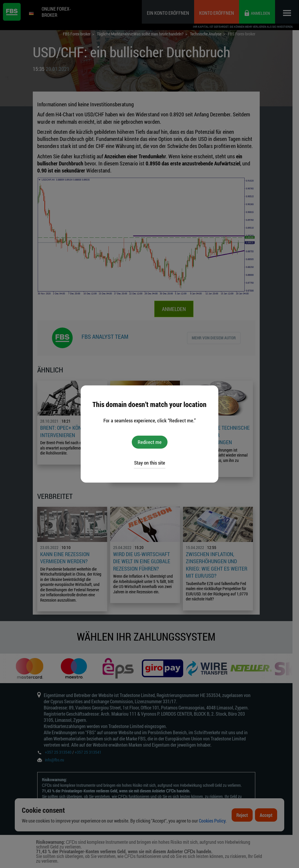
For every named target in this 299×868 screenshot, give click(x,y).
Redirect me (150, 442)
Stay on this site (150, 463)
